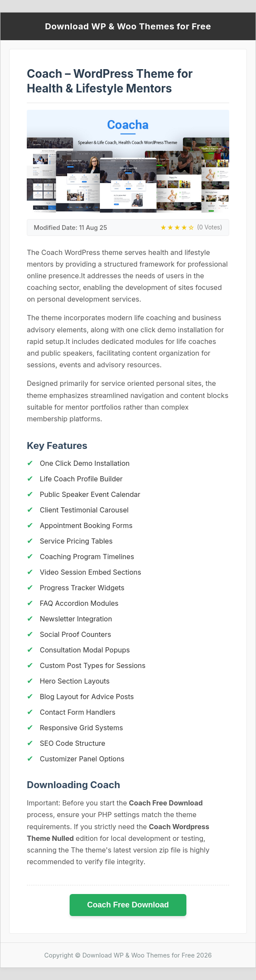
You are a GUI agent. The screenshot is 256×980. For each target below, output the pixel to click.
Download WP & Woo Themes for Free (128, 26)
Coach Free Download (128, 905)
